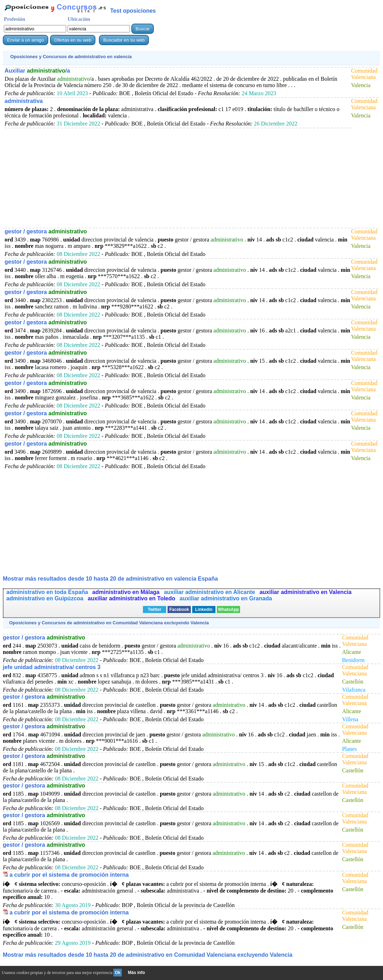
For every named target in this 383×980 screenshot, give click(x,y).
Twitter (155, 610)
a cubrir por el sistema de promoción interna (69, 875)
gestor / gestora (46, 231)
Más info (136, 973)
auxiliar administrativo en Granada (226, 598)
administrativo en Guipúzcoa (46, 598)
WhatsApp (228, 610)
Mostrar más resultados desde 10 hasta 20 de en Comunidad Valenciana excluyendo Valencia (148, 955)
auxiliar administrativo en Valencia (305, 592)
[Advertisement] (171, 178)
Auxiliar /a (37, 71)
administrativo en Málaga (127, 592)
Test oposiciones (133, 11)
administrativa (24, 101)
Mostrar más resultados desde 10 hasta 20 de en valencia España (110, 579)
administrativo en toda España (47, 592)
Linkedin (204, 610)
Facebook (179, 610)
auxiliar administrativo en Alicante (211, 592)
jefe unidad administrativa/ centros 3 (52, 667)
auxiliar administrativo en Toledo (132, 598)
